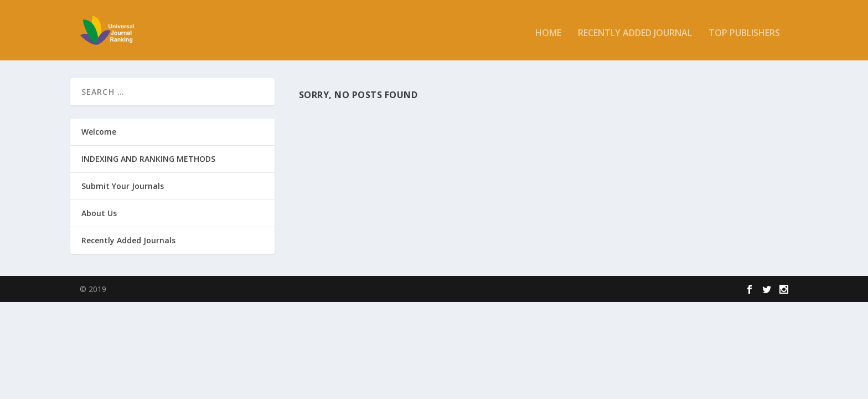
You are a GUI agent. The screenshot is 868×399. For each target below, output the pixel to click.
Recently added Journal (635, 29)
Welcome (99, 131)
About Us (99, 213)
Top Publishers (744, 29)
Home (548, 29)
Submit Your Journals (123, 185)
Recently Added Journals (128, 240)
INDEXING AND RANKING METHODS (148, 158)
